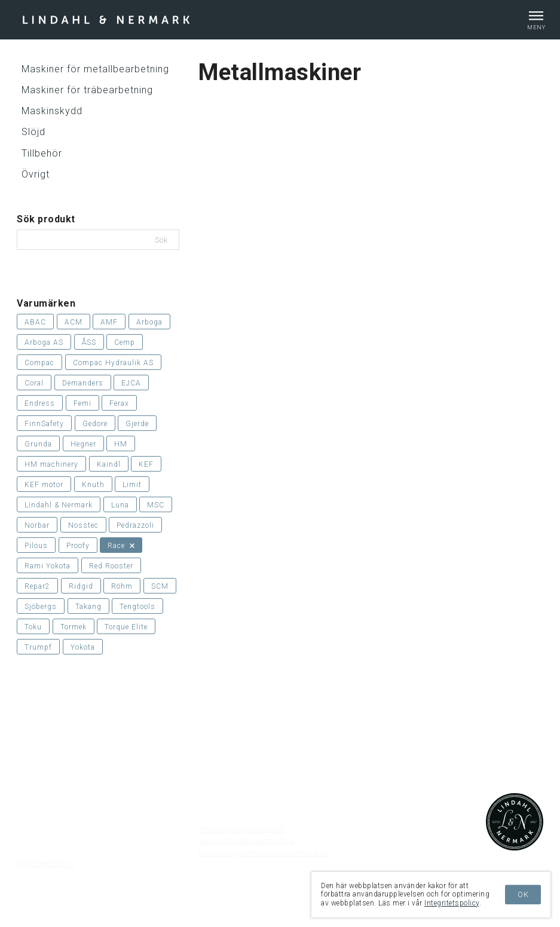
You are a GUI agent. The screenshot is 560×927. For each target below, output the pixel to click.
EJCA (131, 383)
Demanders (83, 383)
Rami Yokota (48, 566)
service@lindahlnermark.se (247, 841)
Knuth (93, 485)
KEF (146, 464)
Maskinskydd (52, 111)
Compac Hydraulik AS (113, 363)
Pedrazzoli (135, 525)
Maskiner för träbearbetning (87, 90)
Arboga (149, 322)
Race (121, 546)
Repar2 (37, 586)
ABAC (35, 322)
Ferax (119, 403)
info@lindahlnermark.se (241, 829)
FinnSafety (44, 424)
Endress (40, 403)
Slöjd (33, 132)
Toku (33, 627)
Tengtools (137, 607)
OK (523, 894)
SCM (160, 586)
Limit (132, 485)
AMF (109, 322)
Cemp (125, 342)
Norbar (37, 525)
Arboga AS (44, 342)
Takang (88, 607)
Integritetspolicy (46, 864)
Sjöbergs (41, 607)
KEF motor (44, 485)
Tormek (74, 627)
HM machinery (51, 464)
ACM (74, 322)
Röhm (122, 586)
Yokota (83, 647)
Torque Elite (126, 627)
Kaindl (109, 464)
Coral (34, 383)
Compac (39, 363)
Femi (82, 403)
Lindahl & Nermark (59, 505)
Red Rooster (111, 566)
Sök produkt (46, 219)
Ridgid (81, 586)
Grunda (38, 444)
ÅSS (89, 342)
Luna (120, 505)
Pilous (36, 546)
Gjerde (137, 424)
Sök (163, 240)
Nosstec (83, 525)
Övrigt (36, 174)
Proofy (78, 546)
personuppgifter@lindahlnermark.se (263, 853)
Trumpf (38, 647)
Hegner (83, 444)
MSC (156, 505)
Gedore (95, 424)
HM (121, 444)
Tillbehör (42, 153)
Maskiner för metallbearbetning (95, 69)
